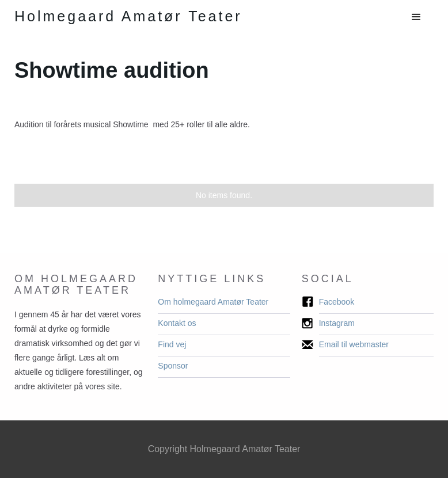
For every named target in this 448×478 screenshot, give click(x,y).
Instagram (337, 323)
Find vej (172, 344)
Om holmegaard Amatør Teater (213, 302)
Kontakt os (177, 323)
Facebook (337, 302)
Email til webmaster (354, 344)
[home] (128, 16)
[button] (416, 17)
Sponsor (173, 366)
